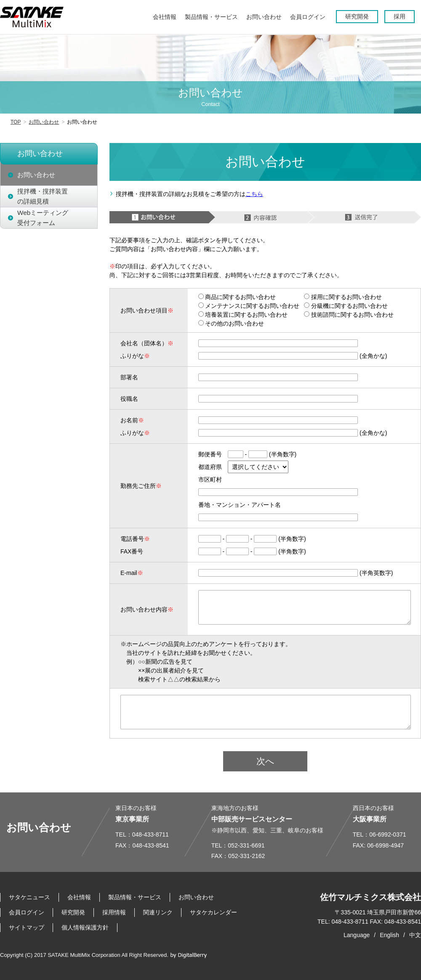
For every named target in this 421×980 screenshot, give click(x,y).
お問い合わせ (44, 122)
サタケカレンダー (213, 912)
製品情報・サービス (135, 897)
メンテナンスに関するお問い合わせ (249, 306)
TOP (16, 122)
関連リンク (158, 912)
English (389, 935)
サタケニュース (29, 897)
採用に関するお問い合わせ (343, 297)
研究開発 (73, 912)
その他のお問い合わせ (231, 323)
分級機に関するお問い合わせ (346, 306)
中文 (415, 935)
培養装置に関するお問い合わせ (243, 315)
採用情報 (114, 912)
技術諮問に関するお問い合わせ (349, 315)
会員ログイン (27, 912)
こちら (254, 194)
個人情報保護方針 (85, 927)
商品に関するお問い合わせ (237, 297)
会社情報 (79, 897)
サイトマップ (27, 927)
